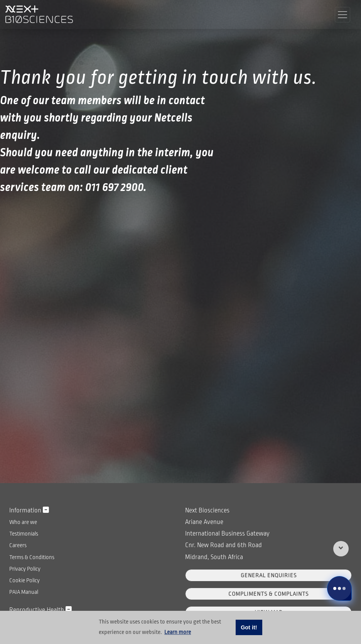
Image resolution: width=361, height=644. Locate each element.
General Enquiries (269, 575)
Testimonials (24, 534)
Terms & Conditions (32, 557)
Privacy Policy (25, 569)
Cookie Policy (24, 580)
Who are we (23, 522)
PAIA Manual (24, 592)
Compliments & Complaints (268, 594)
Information (29, 510)
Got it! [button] (249, 627)
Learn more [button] (178, 632)
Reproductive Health (40, 610)
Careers (18, 545)
